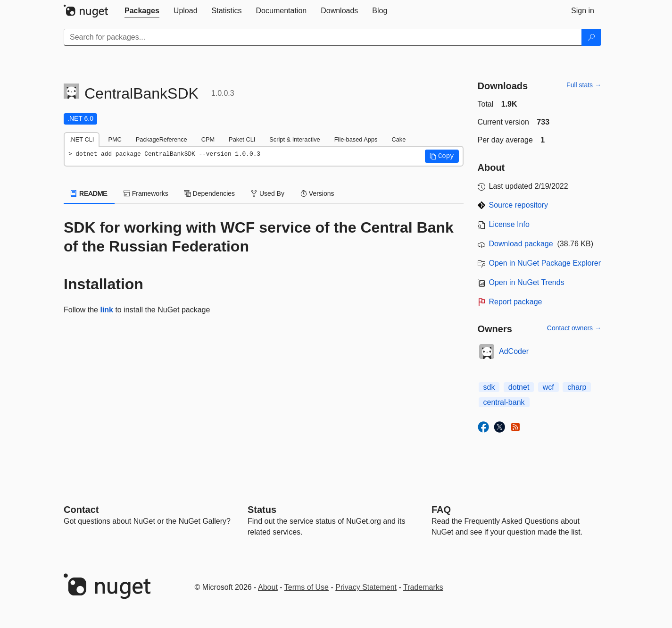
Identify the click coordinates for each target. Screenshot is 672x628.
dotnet (519, 387)
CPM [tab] (208, 139)
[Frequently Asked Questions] (441, 510)
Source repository (519, 205)
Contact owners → (574, 328)
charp (577, 387)
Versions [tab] (317, 193)
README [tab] (89, 193)
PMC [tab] (115, 139)
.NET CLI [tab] (82, 139)
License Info (509, 224)
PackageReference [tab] (162, 139)
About (268, 587)
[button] (442, 156)
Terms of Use (307, 587)
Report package (516, 302)
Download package (521, 244)
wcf (548, 387)
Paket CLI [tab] (242, 139)
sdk (489, 387)
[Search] (591, 37)
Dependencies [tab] (210, 193)
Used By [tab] (268, 193)
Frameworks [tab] (146, 193)
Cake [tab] (398, 139)
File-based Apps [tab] (356, 139)
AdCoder (514, 351)
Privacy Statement (366, 587)
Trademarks (423, 587)
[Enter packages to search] (323, 37)
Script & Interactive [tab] (295, 139)
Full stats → (584, 85)
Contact (81, 510)
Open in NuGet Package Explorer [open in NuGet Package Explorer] (545, 263)
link (107, 310)
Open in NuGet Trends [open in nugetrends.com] (527, 282)
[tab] (142, 11)
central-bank (504, 402)
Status (262, 510)
